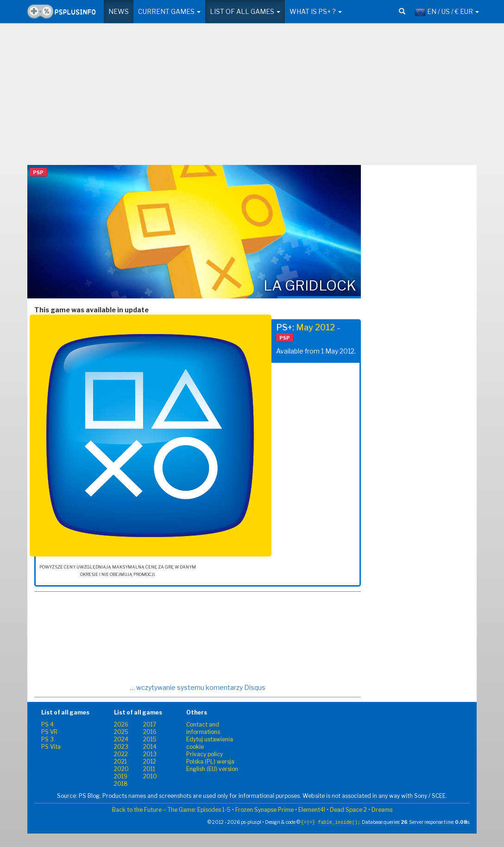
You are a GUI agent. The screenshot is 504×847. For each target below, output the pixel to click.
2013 (150, 754)
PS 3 (47, 739)
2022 (121, 754)
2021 (120, 762)
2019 (121, 776)
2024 (121, 739)
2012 (150, 762)
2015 (150, 739)
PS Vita (51, 747)
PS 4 (47, 724)
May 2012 (315, 327)
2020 (121, 769)
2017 (150, 724)
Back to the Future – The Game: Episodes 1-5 (171, 810)
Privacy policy (205, 754)
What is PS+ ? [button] (316, 11)
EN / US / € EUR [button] (447, 12)
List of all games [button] (245, 11)
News (119, 11)
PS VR (49, 732)
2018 (121, 784)
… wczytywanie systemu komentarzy (198, 687)
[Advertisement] (252, 98)
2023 (121, 747)
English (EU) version (212, 769)
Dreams (382, 810)
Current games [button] (169, 11)
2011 (149, 769)
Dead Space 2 (348, 810)
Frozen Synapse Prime (265, 810)
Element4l (312, 810)
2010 (150, 776)
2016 (150, 732)
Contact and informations (203, 728)
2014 (150, 747)
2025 (121, 732)
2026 (121, 724)
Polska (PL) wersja (210, 762)
